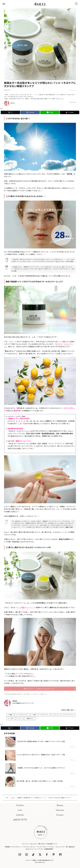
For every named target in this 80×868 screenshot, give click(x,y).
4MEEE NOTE (20, 820)
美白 (35, 715)
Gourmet (60, 810)
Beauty (60, 806)
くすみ (12, 718)
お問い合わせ (42, 844)
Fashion (20, 806)
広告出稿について (52, 844)
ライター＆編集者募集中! (46, 849)
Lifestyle (20, 815)
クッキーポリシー (43, 847)
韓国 (11, 715)
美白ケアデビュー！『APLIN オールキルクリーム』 (39, 689)
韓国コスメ (30, 718)
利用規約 (7, 847)
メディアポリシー (17, 847)
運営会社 (72, 847)
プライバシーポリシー (30, 847)
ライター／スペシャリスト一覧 (58, 847)
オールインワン (69, 715)
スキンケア (45, 715)
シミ (20, 718)
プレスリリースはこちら (29, 844)
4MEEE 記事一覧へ (68, 710)
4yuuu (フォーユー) (32, 849)
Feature (60, 815)
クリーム (56, 715)
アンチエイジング (23, 715)
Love (20, 810)
